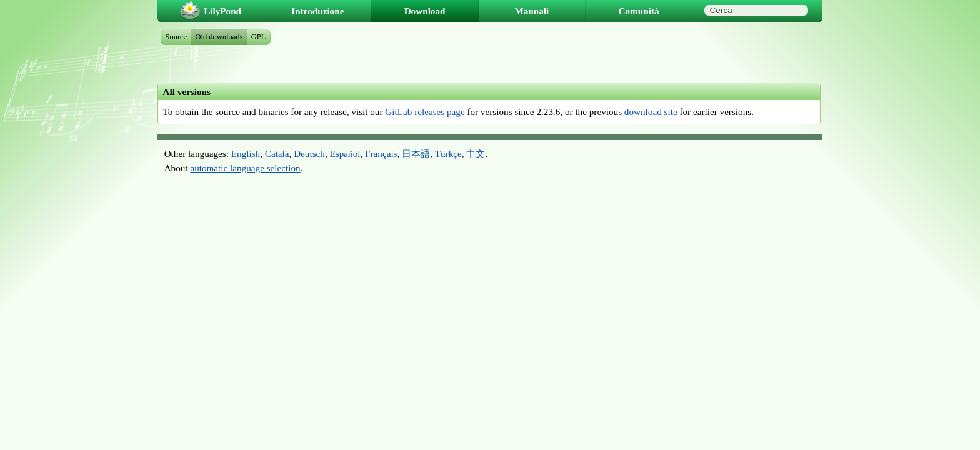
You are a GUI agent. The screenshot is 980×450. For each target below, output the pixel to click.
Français (381, 153)
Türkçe (448, 153)
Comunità (639, 11)
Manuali (532, 11)
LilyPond (222, 11)
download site (651, 112)
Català (277, 153)
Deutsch (309, 153)
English (246, 153)
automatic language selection (245, 168)
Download (425, 11)
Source (177, 37)
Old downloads (219, 37)
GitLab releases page (425, 112)
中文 (476, 153)
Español (345, 153)
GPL (259, 37)
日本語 (416, 153)
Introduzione (317, 11)
